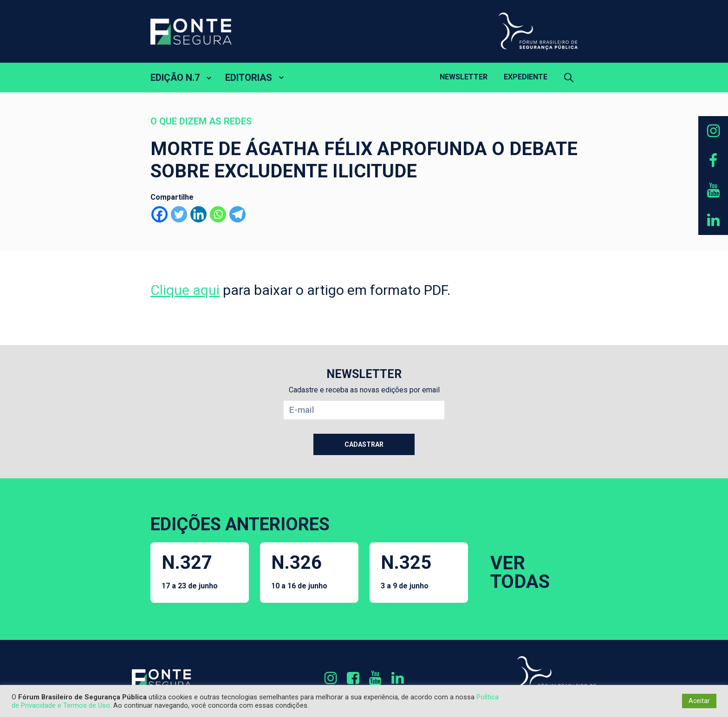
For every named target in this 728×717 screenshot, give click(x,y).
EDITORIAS (249, 78)
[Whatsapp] (218, 214)
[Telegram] (237, 214)
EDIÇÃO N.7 (175, 78)
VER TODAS (520, 572)
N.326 (299, 571)
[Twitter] (179, 214)
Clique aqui (185, 290)
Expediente (526, 77)
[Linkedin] (198, 214)
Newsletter (464, 77)
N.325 (406, 571)
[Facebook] (159, 214)
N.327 (190, 571)
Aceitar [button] (699, 701)
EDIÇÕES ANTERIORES (240, 524)
